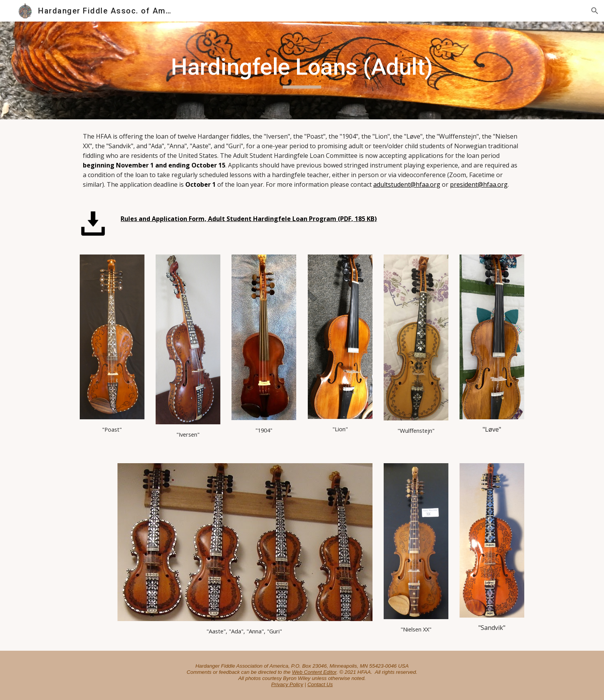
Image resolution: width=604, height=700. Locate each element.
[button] (595, 11)
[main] (302, 70)
